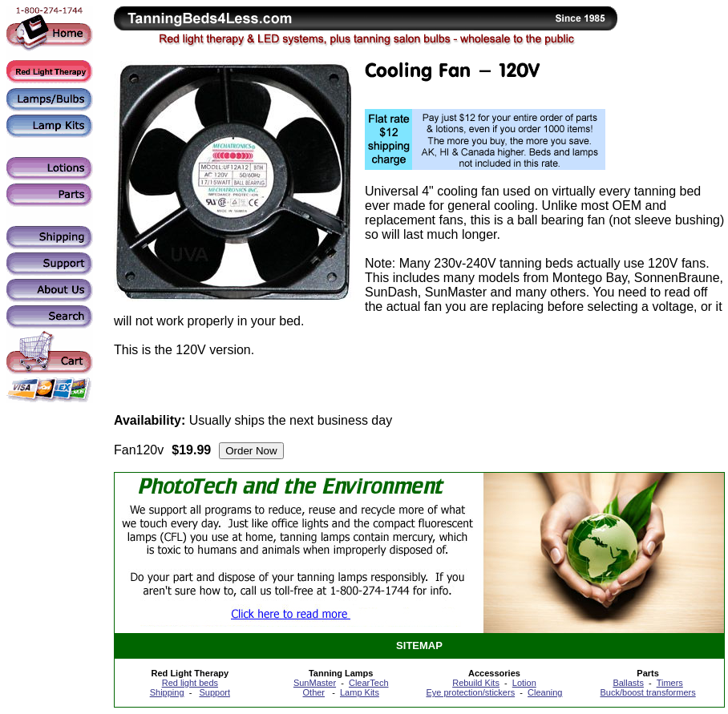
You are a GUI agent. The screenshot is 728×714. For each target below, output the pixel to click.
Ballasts (628, 683)
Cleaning (545, 692)
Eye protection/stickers (470, 692)
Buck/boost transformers (648, 692)
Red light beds (190, 683)
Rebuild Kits (476, 683)
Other (314, 692)
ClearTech (369, 683)
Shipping (167, 692)
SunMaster (315, 683)
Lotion (524, 683)
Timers (670, 683)
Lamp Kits (360, 692)
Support (214, 692)
